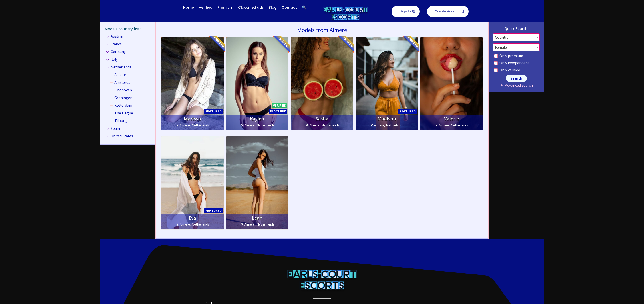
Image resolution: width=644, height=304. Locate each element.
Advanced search (516, 85)
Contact (289, 7)
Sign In (406, 11)
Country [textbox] (502, 37)
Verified (206, 7)
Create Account (448, 11)
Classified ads (251, 7)
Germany (118, 52)
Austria (117, 36)
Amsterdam (124, 82)
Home (189, 7)
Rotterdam (123, 105)
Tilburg (121, 121)
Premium (225, 7)
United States (122, 136)
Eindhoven (123, 90)
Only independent (511, 63)
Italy (114, 59)
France (116, 44)
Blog (273, 7)
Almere (120, 75)
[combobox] (516, 37)
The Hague (124, 113)
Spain (115, 128)
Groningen (123, 98)
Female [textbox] (501, 47)
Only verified (507, 70)
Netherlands (121, 67)
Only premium (508, 56)
